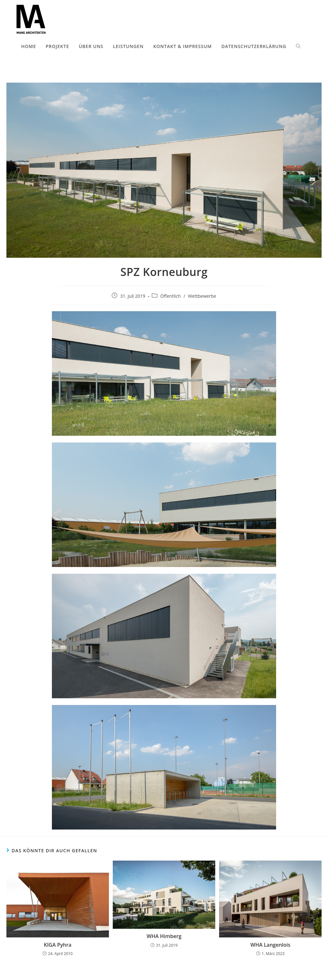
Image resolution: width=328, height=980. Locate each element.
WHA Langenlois (271, 945)
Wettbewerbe (202, 296)
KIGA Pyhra (58, 945)
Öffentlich (170, 296)
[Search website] (298, 46)
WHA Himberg (164, 936)
